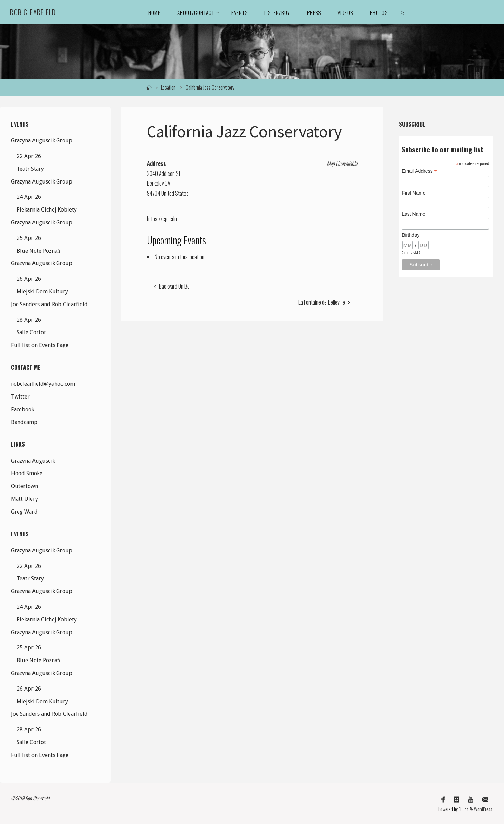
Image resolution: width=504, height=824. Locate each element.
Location (168, 87)
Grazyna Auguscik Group (42, 141)
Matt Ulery (25, 499)
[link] (403, 12)
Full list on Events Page (40, 345)
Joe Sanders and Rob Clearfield (49, 304)
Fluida (463, 808)
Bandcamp (24, 422)
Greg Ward (24, 512)
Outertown (25, 486)
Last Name (413, 214)
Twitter (20, 397)
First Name (413, 193)
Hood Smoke (27, 473)
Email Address (419, 171)
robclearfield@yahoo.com (43, 384)
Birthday (411, 235)
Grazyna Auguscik (33, 461)
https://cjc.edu (162, 219)
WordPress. (483, 808)
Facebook (23, 409)
